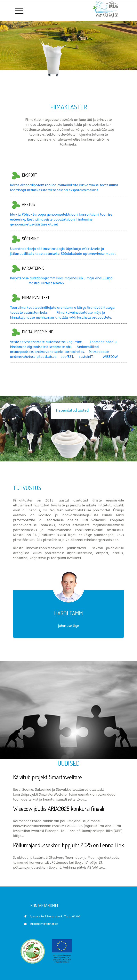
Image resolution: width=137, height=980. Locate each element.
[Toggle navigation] (19, 10)
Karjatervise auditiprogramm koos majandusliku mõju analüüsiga (61, 278)
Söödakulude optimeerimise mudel (88, 254)
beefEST (66, 357)
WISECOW (110, 357)
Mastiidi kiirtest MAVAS (46, 283)
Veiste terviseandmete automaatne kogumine (46, 342)
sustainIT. (86, 357)
